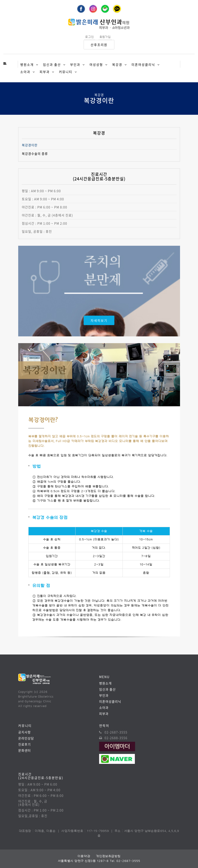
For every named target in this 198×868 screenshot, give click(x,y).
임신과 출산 (52, 64)
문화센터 (24, 750)
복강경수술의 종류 (35, 154)
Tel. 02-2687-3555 (125, 861)
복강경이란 (30, 145)
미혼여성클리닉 (143, 64)
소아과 (25, 72)
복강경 (117, 64)
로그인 (90, 37)
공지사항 (24, 732)
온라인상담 (26, 738)
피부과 (45, 72)
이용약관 (84, 856)
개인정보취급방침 (108, 856)
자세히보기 (99, 320)
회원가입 (105, 37)
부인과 (75, 64)
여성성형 (96, 64)
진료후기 (24, 744)
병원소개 (27, 64)
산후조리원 (99, 45)
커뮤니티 (66, 72)
